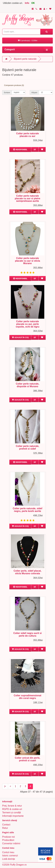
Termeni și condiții (12, 813)
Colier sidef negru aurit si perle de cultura (27, 634)
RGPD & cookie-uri (12, 809)
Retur (5, 828)
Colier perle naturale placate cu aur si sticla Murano (27, 261)
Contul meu (8, 852)
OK (33, 3)
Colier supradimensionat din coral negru (28, 697)
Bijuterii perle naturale (25, 59)
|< (5, 786)
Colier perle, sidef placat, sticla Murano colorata (27, 572)
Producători (8, 840)
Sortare (7, 92)
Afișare (34, 92)
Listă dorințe (9, 859)
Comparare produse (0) (14, 85)
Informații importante (13, 816)
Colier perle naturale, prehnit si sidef (27, 447)
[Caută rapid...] (47, 32)
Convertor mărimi (11, 843)
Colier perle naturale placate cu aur (27, 135)
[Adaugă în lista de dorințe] (42, 149)
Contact (6, 825)
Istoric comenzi (10, 856)
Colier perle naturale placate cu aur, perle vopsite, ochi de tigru (27, 324)
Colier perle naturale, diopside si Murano (27, 385)
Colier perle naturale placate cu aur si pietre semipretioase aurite (27, 198)
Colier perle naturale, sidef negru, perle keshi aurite (27, 510)
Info (27, 3)
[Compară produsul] (35, 149)
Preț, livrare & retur (12, 806)
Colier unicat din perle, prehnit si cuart (27, 759)
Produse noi (8, 837)
